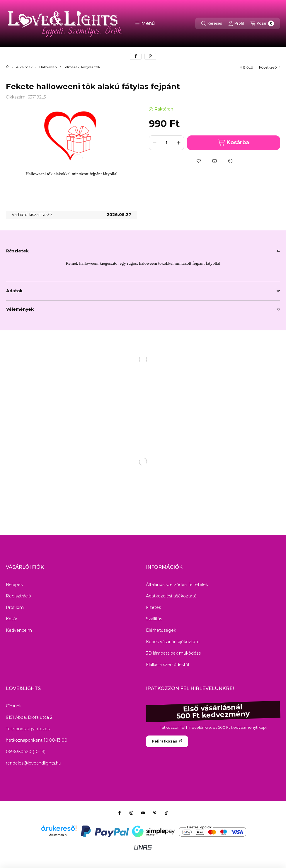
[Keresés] (212, 23)
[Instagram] (131, 813)
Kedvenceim (19, 630)
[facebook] (136, 56)
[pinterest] (150, 56)
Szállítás (154, 619)
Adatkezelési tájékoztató (171, 596)
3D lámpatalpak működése (173, 653)
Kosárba (233, 143)
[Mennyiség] (166, 143)
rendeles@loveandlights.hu (34, 763)
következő (270, 67)
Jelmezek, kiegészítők (82, 67)
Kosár (12, 619)
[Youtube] (143, 813)
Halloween (48, 67)
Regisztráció (18, 596)
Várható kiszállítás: (32, 215)
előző (247, 67)
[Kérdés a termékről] (230, 161)
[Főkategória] (8, 67)
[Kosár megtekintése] (262, 23)
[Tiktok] (166, 813)
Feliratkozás (167, 741)
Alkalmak (24, 67)
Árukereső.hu (59, 835)
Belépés (14, 585)
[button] (145, 23)
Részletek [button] (17, 251)
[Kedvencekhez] (199, 161)
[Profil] (236, 23)
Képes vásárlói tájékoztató (173, 642)
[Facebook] (120, 813)
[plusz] (178, 143)
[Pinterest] (155, 813)
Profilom (15, 607)
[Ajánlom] (215, 161)
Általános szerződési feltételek (177, 585)
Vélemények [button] (20, 309)
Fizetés (153, 607)
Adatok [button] (14, 291)
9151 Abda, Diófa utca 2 (29, 717)
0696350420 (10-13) (26, 752)
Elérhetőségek (161, 630)
